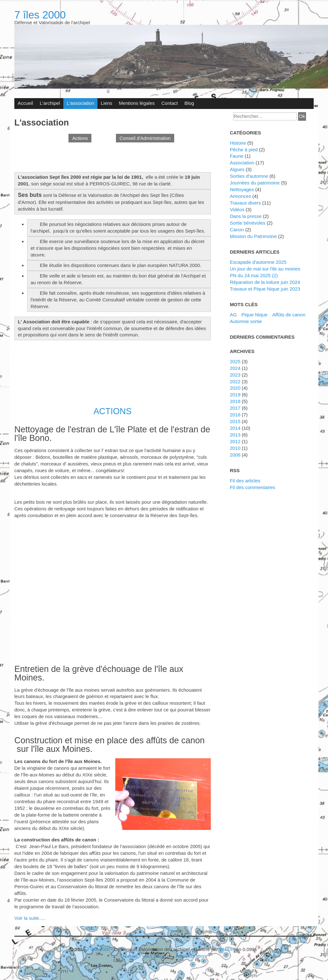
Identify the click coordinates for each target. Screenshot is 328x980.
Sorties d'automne (249, 176)
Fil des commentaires (253, 487)
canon (237, 230)
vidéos (237, 209)
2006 (235, 455)
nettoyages (242, 189)
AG (233, 315)
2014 (235, 428)
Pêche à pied (244, 150)
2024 (235, 368)
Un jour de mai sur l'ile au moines (265, 269)
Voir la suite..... (30, 918)
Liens (107, 103)
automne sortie (246, 321)
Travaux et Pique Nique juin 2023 (265, 289)
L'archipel (50, 103)
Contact (170, 103)
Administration (191, 956)
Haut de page (157, 956)
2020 (235, 388)
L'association (80, 103)
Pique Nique (254, 315)
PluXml (227, 949)
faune (237, 156)
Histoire (238, 143)
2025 (235, 361)
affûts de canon (289, 315)
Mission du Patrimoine (253, 236)
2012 (235, 441)
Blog (189, 103)
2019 (235, 395)
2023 (235, 375)
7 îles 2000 (40, 15)
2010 (235, 448)
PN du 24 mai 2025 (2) (254, 275)
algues (237, 169)
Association (242, 163)
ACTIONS (112, 411)
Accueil (25, 103)
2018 (235, 401)
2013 (235, 435)
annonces (241, 196)
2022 (235, 382)
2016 (235, 415)
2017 (235, 408)
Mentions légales (137, 103)
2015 (235, 421)
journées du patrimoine (255, 183)
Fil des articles (245, 481)
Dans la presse (246, 216)
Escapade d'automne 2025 (258, 262)
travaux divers (246, 203)
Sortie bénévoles (248, 223)
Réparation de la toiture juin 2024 (265, 282)
